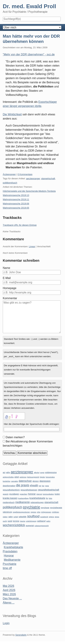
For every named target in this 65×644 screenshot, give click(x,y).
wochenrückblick (14, 525)
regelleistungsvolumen (21, 512)
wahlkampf (41, 521)
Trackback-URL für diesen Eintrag (20, 225)
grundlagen (14, 494)
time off (7, 568)
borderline (6, 481)
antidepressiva (51, 472)
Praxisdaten (10, 551)
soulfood (33, 516)
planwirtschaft (48, 179)
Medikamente (12, 560)
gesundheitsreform (11, 490)
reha (39, 512)
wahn (48, 521)
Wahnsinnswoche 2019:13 (16, 195)
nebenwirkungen (37, 502)
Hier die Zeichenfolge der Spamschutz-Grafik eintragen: (32, 424)
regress (33, 512)
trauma (23, 521)
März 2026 (9, 594)
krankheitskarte (37, 498)
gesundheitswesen (29, 490)
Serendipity (21, 635)
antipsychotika (8, 477)
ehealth (34, 485)
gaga (47, 486)
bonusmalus (50, 477)
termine (16, 521)
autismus (23, 477)
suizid (10, 521)
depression (45, 481)
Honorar (9, 556)
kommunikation (48, 494)
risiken (5, 517)
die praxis (23, 485)
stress (57, 517)
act (4, 472)
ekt (40, 486)
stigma (51, 517)
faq (43, 486)
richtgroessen (46, 512)
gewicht (6, 494)
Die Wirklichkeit (12, 114)
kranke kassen (10, 498)
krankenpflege (23, 498)
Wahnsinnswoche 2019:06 (16, 204)
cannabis (15, 481)
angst (42, 472)
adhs (8, 472)
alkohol (37, 472)
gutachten (23, 494)
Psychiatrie (10, 564)
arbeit (17, 477)
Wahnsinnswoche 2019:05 (16, 208)
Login (6, 623)
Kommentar (10, 298)
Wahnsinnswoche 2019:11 (16, 199)
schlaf (16, 517)
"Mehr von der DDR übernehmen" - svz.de (29, 54)
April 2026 (9, 590)
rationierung (7, 512)
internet (39, 494)
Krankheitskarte (13, 547)
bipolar (43, 477)
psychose (45, 508)
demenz (36, 481)
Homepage (10, 288)
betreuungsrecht (33, 477)
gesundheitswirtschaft (49, 490)
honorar (32, 494)
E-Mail (7, 278)
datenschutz (25, 481)
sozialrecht (44, 517)
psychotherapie (56, 508)
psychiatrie (31, 507)
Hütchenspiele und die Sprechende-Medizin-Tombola (29, 191)
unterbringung (31, 521)
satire (10, 517)
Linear (32, 246)
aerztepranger (33, 179)
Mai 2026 (8, 586)
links (51, 498)
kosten (57, 494)
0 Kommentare (25, 174)
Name (6, 268)
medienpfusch (9, 502)
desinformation (9, 486)
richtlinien (56, 512)
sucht (5, 521)
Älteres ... (9, 603)
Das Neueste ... (12, 598)
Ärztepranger (9, 174)
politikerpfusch (10, 183)
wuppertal (30, 526)
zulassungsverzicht (42, 526)
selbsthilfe (23, 517)
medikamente (22, 502)
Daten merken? (15, 437)
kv (47, 498)
